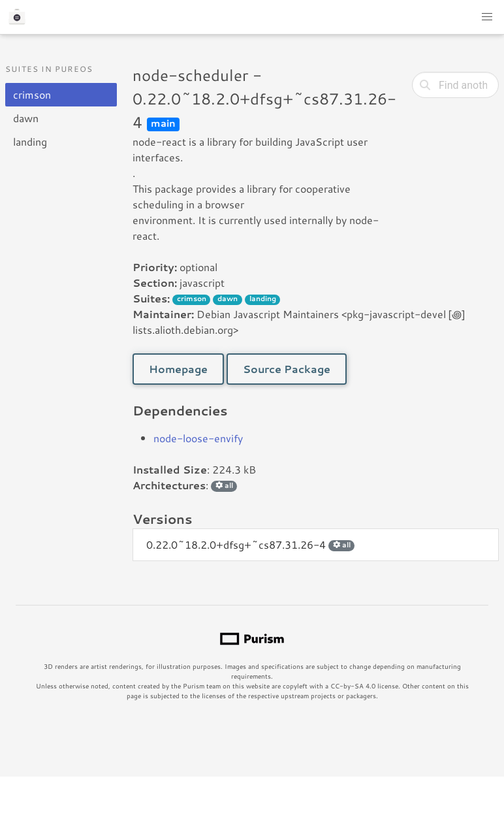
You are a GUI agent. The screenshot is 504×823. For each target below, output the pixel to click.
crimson (32, 94)
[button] (487, 17)
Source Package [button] (287, 369)
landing (30, 141)
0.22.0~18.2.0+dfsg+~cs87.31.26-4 (250, 544)
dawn (26, 118)
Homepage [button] (178, 369)
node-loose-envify (198, 438)
